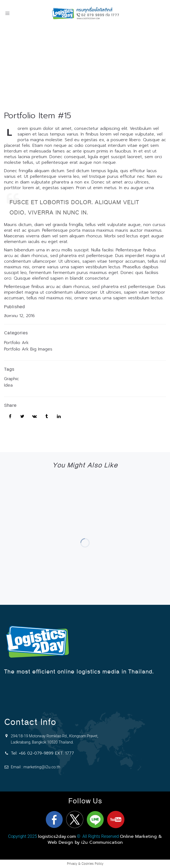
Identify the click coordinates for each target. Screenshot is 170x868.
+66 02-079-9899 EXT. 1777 (46, 753)
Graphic (11, 379)
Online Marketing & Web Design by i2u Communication (105, 839)
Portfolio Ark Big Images (28, 349)
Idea (8, 385)
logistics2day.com (57, 836)
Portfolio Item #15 (38, 116)
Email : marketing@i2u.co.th (35, 767)
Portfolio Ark (16, 343)
